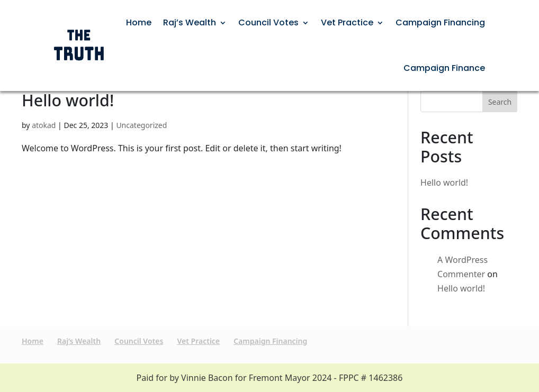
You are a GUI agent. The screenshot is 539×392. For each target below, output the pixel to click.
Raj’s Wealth (190, 22)
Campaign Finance (444, 68)
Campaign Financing (440, 22)
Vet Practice (347, 22)
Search (500, 102)
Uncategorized (141, 125)
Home (139, 22)
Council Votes (268, 22)
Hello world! (68, 100)
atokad (44, 125)
